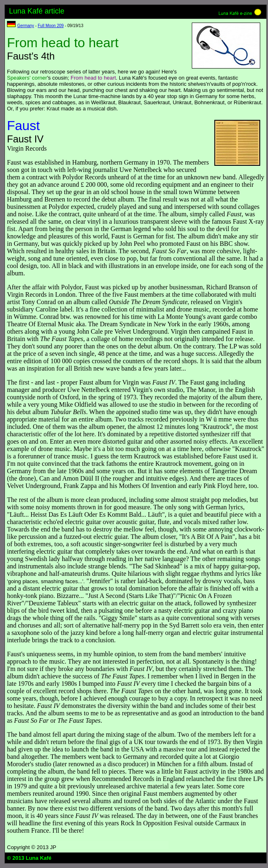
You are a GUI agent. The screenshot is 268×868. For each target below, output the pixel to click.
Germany (26, 26)
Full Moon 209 (51, 26)
